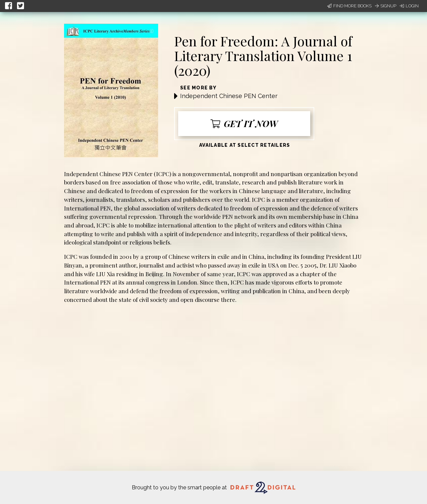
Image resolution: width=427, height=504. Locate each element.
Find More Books (349, 6)
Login (409, 6)
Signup (386, 6)
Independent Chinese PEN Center (229, 96)
